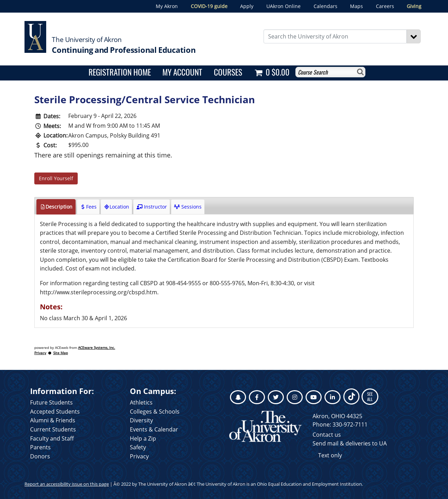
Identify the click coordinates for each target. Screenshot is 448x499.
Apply (247, 6)
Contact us (327, 435)
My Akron (167, 6)
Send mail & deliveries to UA (350, 443)
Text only (330, 455)
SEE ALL (370, 396)
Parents (40, 447)
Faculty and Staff (52, 438)
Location (116, 207)
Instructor (151, 207)
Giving (414, 6)
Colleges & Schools (155, 412)
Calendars (325, 6)
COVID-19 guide (209, 6)
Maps (356, 6)
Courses (228, 72)
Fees (88, 207)
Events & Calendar (154, 429)
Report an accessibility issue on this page (67, 484)
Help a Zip (143, 438)
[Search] (414, 36)
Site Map (61, 353)
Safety (138, 447)
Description (56, 207)
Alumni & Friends (53, 420)
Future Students (51, 402)
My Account (182, 72)
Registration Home (120, 72)
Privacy (40, 353)
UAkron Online (283, 6)
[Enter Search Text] (335, 36)
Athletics (141, 402)
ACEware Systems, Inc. (97, 348)
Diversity (141, 420)
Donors (40, 456)
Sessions (188, 207)
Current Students (53, 429)
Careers (385, 6)
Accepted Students (55, 412)
